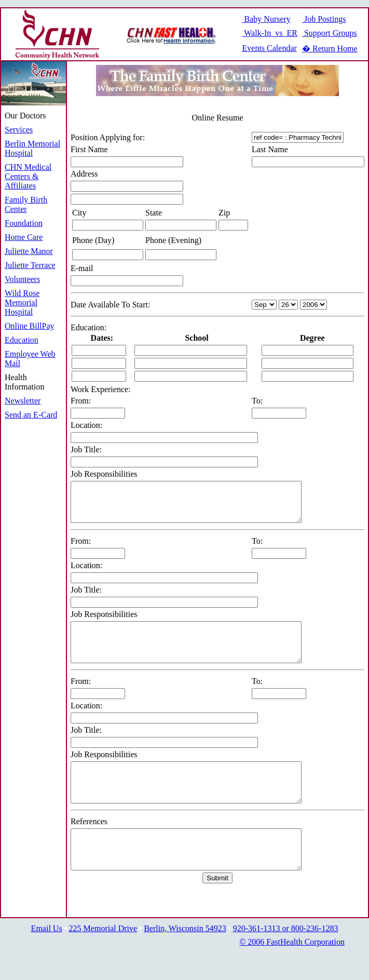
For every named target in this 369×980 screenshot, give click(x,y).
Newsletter (23, 401)
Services (19, 130)
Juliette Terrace (30, 265)
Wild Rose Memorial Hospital (22, 303)
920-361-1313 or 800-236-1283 (286, 959)
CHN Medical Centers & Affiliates (28, 176)
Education (22, 340)
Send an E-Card (31, 415)
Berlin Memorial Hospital (32, 148)
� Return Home (330, 49)
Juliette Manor (29, 251)
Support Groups (330, 33)
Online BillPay (30, 326)
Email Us (47, 959)
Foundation (24, 223)
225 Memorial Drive (103, 959)
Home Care (24, 237)
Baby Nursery (266, 19)
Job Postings (324, 19)
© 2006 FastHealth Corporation (292, 973)
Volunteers (22, 279)
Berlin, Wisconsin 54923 (185, 959)
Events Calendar (270, 48)
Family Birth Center (26, 204)
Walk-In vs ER (270, 33)
